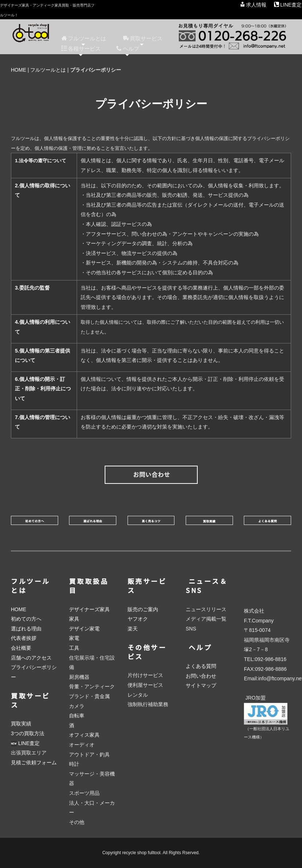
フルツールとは (48, 70)
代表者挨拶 (24, 638)
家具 (74, 619)
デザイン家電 (84, 629)
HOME (19, 70)
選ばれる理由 (26, 629)
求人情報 (253, 5)
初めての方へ (26, 619)
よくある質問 (201, 666)
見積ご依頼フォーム (34, 763)
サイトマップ (201, 685)
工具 (74, 648)
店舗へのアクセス (31, 658)
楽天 (133, 629)
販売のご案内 (143, 609)
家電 (74, 638)
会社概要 (21, 648)
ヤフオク (138, 619)
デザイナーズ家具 (89, 609)
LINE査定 (288, 5)
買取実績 (21, 724)
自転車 (77, 716)
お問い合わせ (201, 676)
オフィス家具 (84, 735)
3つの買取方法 (28, 733)
